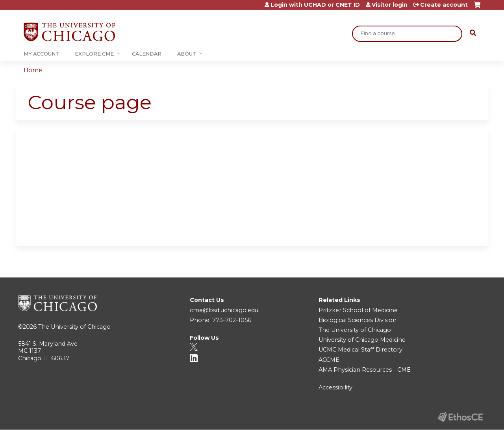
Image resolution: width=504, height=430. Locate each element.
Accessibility (335, 387)
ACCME (329, 360)
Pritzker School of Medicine (358, 310)
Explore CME (94, 54)
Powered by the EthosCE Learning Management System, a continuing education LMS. (460, 417)
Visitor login (390, 5)
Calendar (147, 54)
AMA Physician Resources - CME (365, 370)
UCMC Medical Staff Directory (360, 350)
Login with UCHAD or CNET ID (315, 5)
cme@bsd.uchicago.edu (224, 310)
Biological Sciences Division (358, 320)
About (187, 54)
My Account (41, 54)
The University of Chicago (74, 327)
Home (33, 70)
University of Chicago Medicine (362, 340)
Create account (444, 5)
